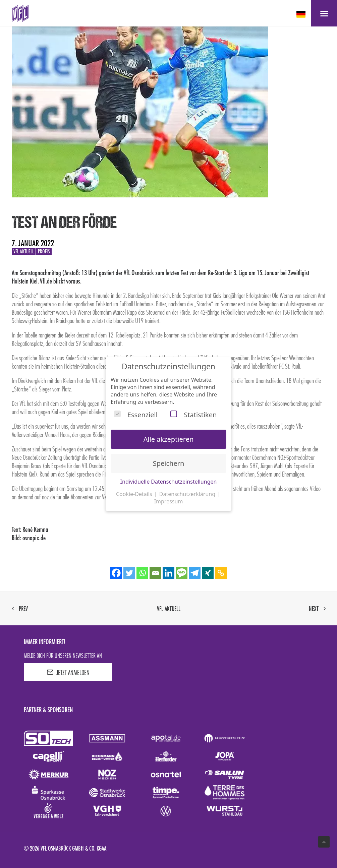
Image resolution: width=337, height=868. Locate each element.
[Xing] (208, 573)
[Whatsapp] (142, 573)
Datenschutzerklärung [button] (188, 494)
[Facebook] (116, 573)
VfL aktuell (169, 609)
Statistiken (193, 415)
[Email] (155, 573)
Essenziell (136, 415)
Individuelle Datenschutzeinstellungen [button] (169, 482)
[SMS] (182, 573)
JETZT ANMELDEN (68, 672)
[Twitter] (129, 573)
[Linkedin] (168, 573)
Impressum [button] (169, 501)
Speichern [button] (169, 463)
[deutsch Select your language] (302, 14)
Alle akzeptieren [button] (169, 439)
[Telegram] (195, 573)
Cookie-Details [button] (135, 494)
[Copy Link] (221, 573)
